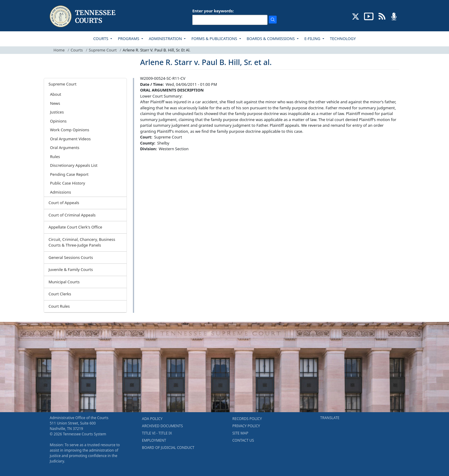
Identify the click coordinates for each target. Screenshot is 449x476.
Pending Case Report (69, 174)
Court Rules (59, 306)
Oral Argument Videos (70, 139)
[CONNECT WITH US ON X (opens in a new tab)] (356, 16)
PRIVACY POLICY (246, 426)
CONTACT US (243, 440)
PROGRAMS (129, 39)
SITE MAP (240, 433)
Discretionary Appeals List (74, 165)
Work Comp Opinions (70, 130)
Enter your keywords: (213, 11)
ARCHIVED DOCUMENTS (162, 426)
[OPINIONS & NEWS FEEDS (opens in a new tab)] (382, 16)
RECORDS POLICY (247, 419)
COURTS (101, 39)
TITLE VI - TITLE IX (157, 433)
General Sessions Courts (71, 257)
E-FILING (313, 39)
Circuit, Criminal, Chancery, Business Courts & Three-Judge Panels (82, 242)
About (56, 94)
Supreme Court (103, 50)
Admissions (61, 192)
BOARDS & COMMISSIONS (271, 39)
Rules (55, 157)
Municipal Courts (64, 282)
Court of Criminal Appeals (72, 215)
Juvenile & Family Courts (71, 269)
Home (59, 50)
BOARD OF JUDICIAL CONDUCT (168, 448)
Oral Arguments (65, 148)
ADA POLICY (152, 419)
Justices (57, 112)
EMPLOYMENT (154, 440)
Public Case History (68, 183)
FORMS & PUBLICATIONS (215, 39)
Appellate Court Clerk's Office (75, 227)
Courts (77, 50)
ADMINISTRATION (166, 39)
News (55, 103)
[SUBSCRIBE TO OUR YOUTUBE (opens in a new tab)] (369, 16)
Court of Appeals (64, 203)
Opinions (58, 121)
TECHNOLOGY (343, 39)
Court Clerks (60, 294)
